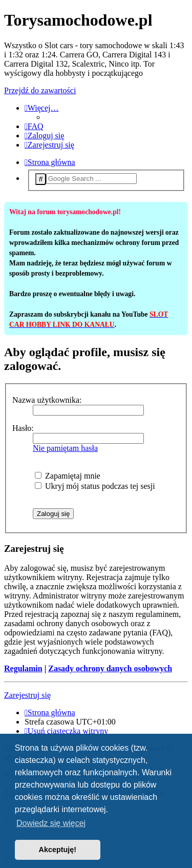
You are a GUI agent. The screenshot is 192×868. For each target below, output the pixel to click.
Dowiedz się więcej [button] (51, 823)
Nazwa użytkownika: (47, 400)
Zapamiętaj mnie (68, 476)
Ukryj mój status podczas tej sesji (95, 486)
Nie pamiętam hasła (65, 448)
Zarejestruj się (27, 695)
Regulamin (23, 668)
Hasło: (23, 428)
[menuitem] (34, 126)
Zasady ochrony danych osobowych (110, 668)
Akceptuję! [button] (58, 850)
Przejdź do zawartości (40, 90)
